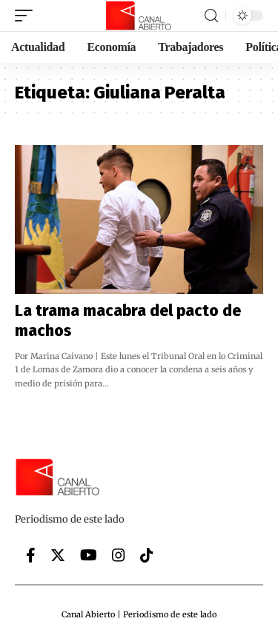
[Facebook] (31, 555)
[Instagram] (119, 555)
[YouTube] (89, 555)
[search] (211, 16)
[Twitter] (58, 555)
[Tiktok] (147, 555)
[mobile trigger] (27, 16)
